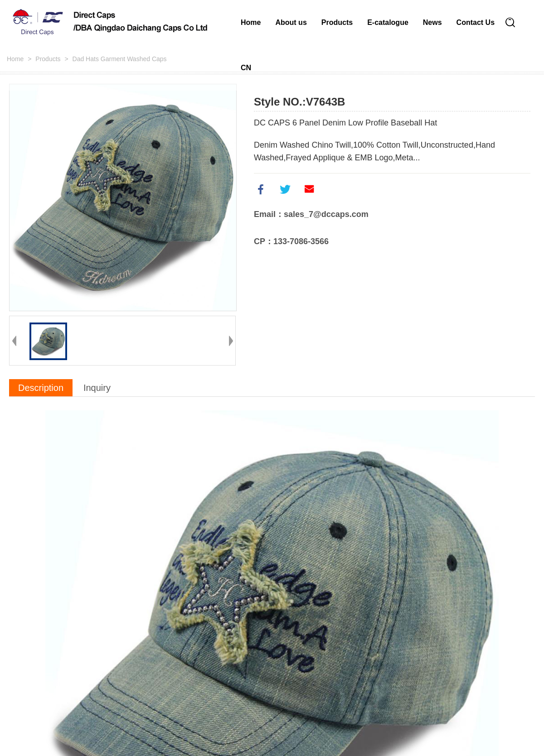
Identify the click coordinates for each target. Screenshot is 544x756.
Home (251, 22)
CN (246, 68)
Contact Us (476, 22)
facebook (261, 189)
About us (291, 22)
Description (41, 388)
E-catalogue (388, 22)
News (432, 22)
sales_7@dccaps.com (326, 214)
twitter (285, 189)
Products (337, 22)
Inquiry (97, 388)
